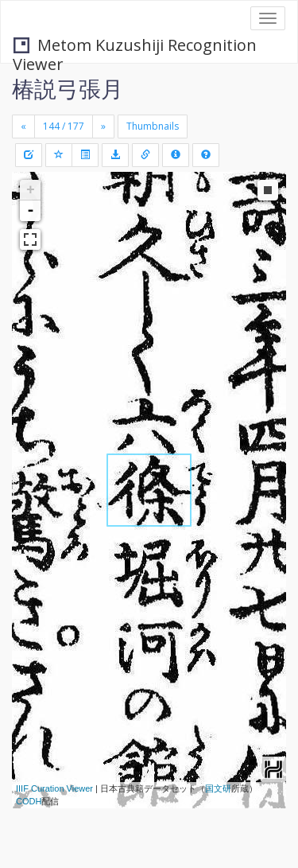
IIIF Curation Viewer (54, 788)
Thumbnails (153, 126)
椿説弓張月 (68, 88)
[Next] (103, 127)
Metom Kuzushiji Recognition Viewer (135, 47)
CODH (29, 801)
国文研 (218, 788)
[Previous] (23, 127)
